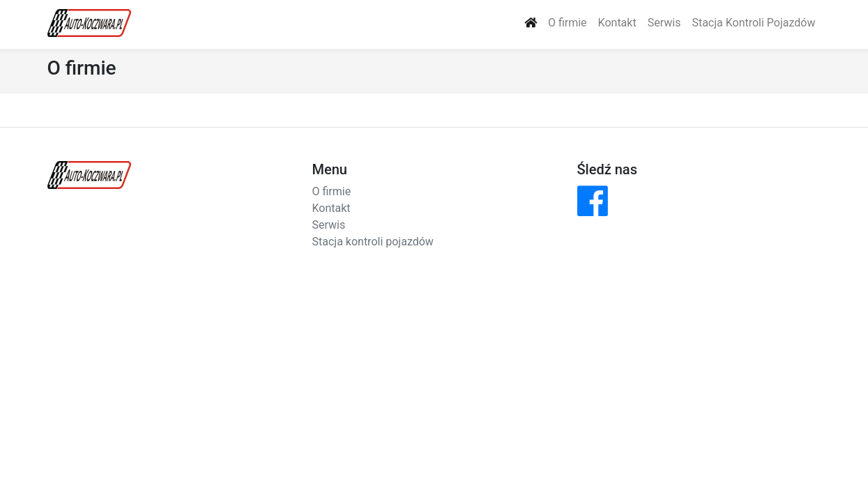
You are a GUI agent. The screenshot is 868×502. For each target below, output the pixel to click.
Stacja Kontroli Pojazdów (753, 23)
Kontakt (617, 23)
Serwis (664, 23)
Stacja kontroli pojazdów (373, 242)
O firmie (568, 23)
